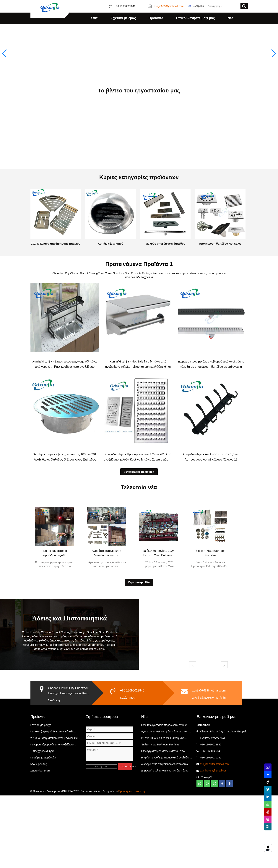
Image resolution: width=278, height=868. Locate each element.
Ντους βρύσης (39, 837)
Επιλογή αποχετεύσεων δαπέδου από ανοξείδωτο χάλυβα (163, 824)
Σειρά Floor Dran (40, 843)
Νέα (230, 18)
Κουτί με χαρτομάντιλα (43, 830)
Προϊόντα (156, 18)
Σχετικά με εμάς (124, 18)
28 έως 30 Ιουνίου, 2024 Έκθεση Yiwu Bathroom (159, 626)
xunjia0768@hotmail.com (169, 6)
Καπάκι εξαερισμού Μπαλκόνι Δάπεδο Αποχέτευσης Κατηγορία (52, 805)
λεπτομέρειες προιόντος (139, 544)
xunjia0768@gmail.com (214, 843)
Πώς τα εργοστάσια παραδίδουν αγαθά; (54, 626)
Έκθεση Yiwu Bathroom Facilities (211, 626)
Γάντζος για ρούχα (41, 798)
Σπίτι (95, 18)
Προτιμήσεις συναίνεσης (132, 864)
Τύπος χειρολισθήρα (42, 824)
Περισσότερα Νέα (139, 655)
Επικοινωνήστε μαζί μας (195, 18)
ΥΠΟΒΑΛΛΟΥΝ (126, 839)
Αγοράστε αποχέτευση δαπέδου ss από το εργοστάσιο (106, 626)
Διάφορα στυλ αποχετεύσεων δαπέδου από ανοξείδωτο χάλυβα (166, 837)
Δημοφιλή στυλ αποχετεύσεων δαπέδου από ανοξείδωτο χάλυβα (164, 844)
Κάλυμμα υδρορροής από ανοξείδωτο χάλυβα (52, 818)
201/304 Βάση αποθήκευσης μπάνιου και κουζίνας (54, 811)
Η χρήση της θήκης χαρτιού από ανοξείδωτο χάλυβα (166, 831)
